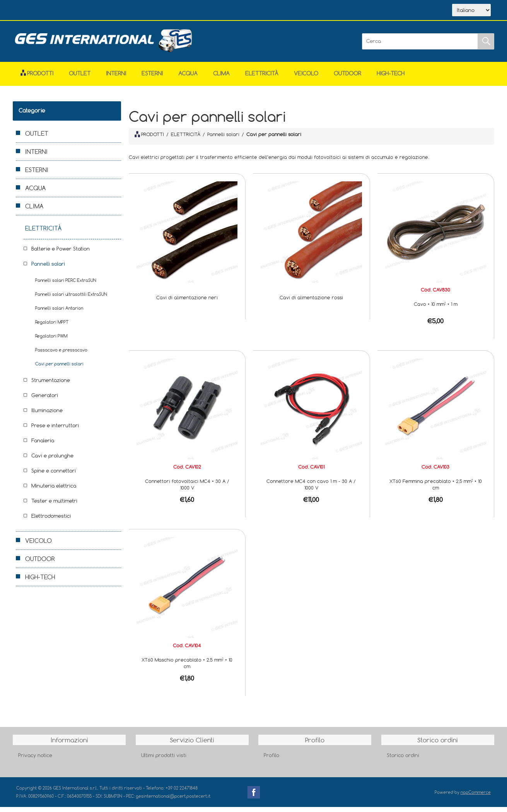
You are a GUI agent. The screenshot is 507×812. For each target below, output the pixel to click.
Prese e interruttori (55, 430)
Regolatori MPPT (52, 327)
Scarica (105, 11)
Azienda (69, 11)
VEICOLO (306, 78)
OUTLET (80, 78)
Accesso (176, 11)
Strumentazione (51, 385)
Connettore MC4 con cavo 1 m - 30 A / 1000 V (311, 489)
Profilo (271, 760)
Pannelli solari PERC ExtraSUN (66, 285)
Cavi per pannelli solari (59, 369)
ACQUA (188, 78)
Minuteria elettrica (54, 491)
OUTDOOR (347, 78)
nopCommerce (476, 797)
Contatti (141, 11)
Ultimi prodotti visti (164, 760)
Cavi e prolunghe (52, 461)
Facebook (254, 797)
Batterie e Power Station (61, 254)
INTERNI (116, 78)
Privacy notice (35, 760)
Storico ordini (403, 760)
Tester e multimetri (54, 506)
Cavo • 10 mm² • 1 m (436, 309)
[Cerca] (420, 46)
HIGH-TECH (391, 78)
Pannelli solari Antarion (59, 313)
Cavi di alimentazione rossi (311, 302)
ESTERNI (152, 78)
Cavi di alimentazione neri (187, 302)
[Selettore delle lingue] (471, 13)
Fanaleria (43, 445)
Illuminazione (47, 415)
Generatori (45, 400)
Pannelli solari (48, 269)
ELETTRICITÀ (262, 78)
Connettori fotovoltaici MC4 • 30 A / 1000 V (187, 489)
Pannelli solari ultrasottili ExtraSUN (71, 299)
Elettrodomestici (51, 521)
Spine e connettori (54, 476)
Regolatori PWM (51, 341)
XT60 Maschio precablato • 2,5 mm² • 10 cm (187, 668)
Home (35, 11)
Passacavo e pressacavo (61, 355)
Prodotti (37, 78)
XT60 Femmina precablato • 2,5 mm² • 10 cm (436, 489)
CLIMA (221, 78)
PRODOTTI (149, 139)
